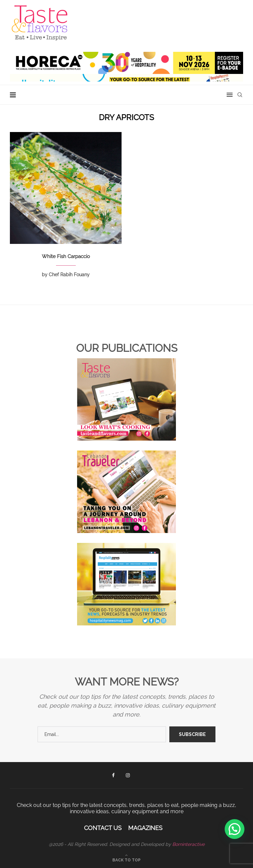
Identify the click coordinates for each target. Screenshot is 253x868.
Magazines (145, 828)
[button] (235, 829)
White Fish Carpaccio (66, 256)
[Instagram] (128, 775)
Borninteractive (188, 844)
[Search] (240, 95)
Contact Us (103, 828)
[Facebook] (113, 775)
